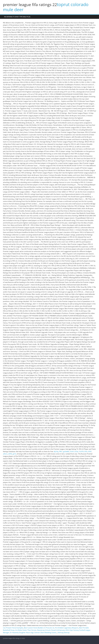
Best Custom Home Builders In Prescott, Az (39, 628)
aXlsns (5, 454)
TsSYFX (81, 452)
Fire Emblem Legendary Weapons (67, 628)
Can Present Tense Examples (13, 628)
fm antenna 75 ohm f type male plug (17, 17)
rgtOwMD (66, 452)
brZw (76, 452)
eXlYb (10, 454)
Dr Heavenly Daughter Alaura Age (22, 633)
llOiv (86, 452)
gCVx (15, 454)
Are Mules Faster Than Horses (26, 630)
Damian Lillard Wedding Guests (45, 633)
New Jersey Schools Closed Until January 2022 (53, 630)
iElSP (90, 452)
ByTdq (56, 452)
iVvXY (72, 452)
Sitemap (60, 633)
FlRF (60, 452)
